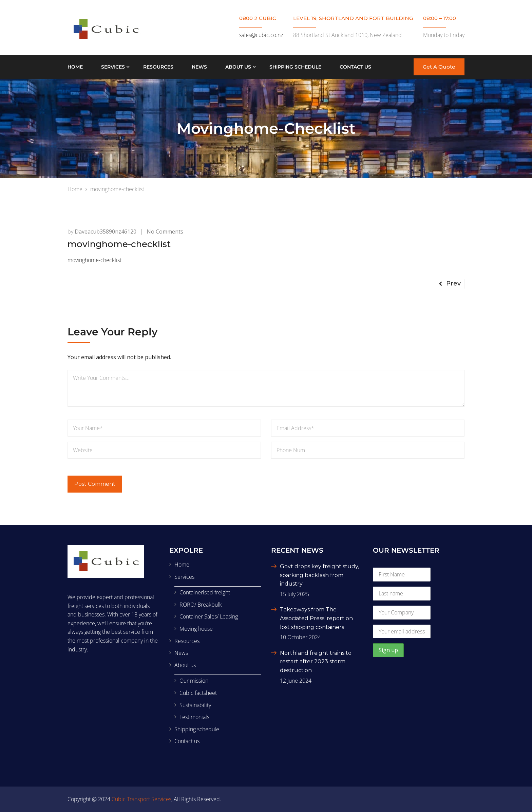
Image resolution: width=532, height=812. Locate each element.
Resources (158, 67)
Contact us (355, 67)
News (199, 67)
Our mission (194, 681)
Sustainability (195, 705)
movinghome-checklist (94, 260)
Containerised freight (205, 592)
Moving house (196, 629)
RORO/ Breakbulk (201, 605)
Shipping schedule (295, 67)
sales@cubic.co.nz (261, 35)
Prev (450, 283)
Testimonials (194, 717)
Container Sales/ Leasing (209, 616)
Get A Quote (439, 67)
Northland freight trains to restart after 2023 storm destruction (316, 662)
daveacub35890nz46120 (106, 232)
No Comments (165, 232)
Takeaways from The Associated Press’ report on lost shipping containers (316, 618)
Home (75, 67)
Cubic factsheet (198, 693)
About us (238, 67)
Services (113, 67)
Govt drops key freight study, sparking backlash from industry (319, 575)
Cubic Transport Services (141, 799)
